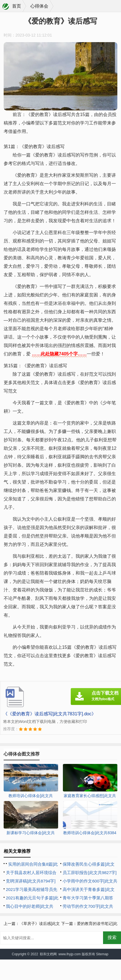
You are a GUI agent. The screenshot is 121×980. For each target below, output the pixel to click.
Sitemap (102, 954)
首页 (17, 6)
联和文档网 (48, 954)
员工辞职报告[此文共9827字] (90, 873)
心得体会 (39, 6)
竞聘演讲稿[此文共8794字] (31, 881)
